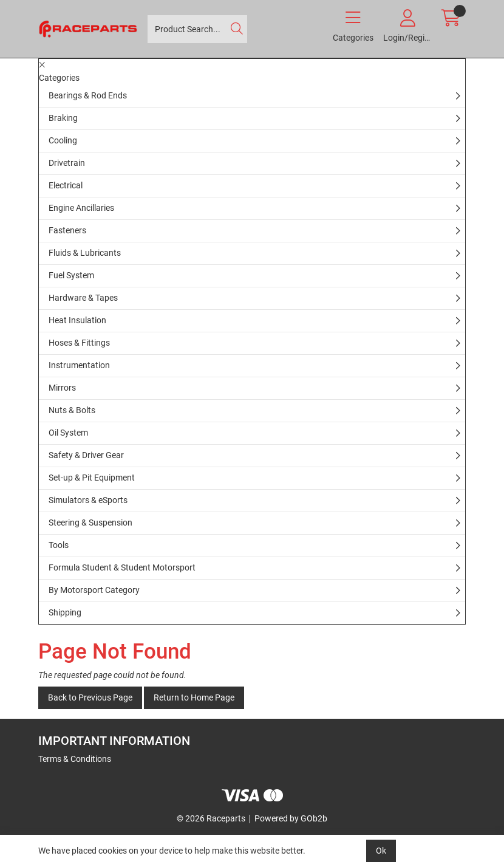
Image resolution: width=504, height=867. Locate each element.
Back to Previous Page (90, 697)
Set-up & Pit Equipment (92, 478)
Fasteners (67, 230)
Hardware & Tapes (83, 298)
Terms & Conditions (75, 759)
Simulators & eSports (88, 500)
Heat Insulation (77, 320)
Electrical (66, 185)
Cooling (63, 140)
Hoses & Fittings (79, 343)
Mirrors (62, 388)
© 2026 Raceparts (211, 818)
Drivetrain (67, 163)
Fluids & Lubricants (85, 253)
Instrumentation (79, 365)
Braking (63, 118)
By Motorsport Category (94, 590)
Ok (381, 851)
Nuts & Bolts (72, 410)
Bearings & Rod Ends (88, 95)
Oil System (68, 433)
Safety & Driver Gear (86, 455)
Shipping (65, 612)
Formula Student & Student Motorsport (122, 567)
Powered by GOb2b (291, 818)
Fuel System (71, 275)
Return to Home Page (194, 697)
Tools (59, 545)
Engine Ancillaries (81, 208)
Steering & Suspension (90, 523)
